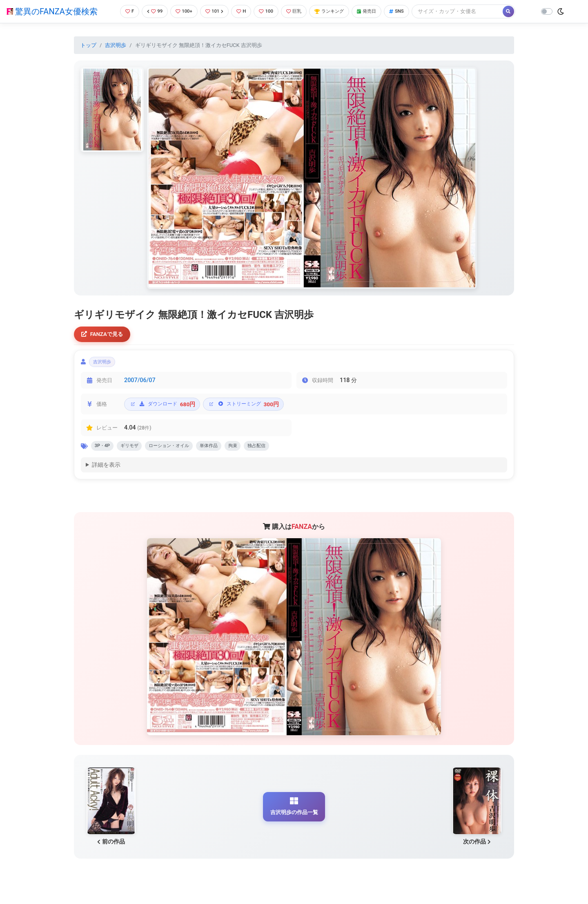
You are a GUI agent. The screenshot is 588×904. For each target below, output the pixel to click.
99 (150, 11)
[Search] (472, 11)
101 (213, 11)
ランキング (336, 11)
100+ (181, 11)
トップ (88, 45)
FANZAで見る (104, 335)
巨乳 (297, 11)
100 (268, 11)
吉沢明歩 (116, 45)
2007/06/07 (140, 384)
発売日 (377, 11)
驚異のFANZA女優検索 (52, 11)
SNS (410, 11)
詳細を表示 (106, 471)
